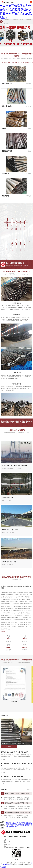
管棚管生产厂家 (7, 151)
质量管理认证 (14, 702)
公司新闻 (9, 746)
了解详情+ (3, 631)
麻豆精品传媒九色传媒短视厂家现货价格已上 (17, 803)
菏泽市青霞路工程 (8, 498)
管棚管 (4, 129)
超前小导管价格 (7, 106)
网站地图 (3, 867)
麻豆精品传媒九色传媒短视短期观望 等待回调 (17, 812)
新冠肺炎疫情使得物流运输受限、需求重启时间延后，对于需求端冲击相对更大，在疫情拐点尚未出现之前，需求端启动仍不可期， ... (17, 798)
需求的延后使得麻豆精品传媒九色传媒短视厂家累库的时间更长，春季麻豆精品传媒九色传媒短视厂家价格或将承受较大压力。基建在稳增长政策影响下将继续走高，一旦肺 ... (17, 808)
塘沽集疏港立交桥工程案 (10, 530)
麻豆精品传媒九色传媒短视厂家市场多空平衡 (17, 794)
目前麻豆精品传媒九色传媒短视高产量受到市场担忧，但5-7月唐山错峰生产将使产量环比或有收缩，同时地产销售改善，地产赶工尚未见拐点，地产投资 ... (17, 817)
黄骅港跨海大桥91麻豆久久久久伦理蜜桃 (15, 466)
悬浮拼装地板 (13, 827)
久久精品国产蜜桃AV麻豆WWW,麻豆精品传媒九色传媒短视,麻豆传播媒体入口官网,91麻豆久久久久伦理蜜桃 (16, 10)
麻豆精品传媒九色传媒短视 (10, 63)
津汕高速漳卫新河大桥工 (10, 562)
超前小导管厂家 (7, 84)
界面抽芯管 (5, 173)
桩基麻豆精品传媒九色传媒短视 (20, 825)
